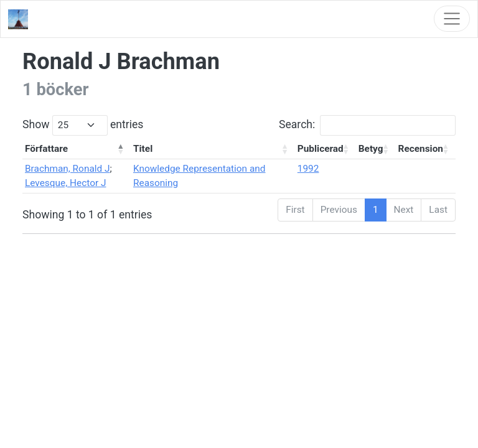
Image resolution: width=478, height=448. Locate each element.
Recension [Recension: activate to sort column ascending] (421, 149)
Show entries (83, 125)
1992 (308, 169)
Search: (367, 125)
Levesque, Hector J (65, 183)
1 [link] (376, 210)
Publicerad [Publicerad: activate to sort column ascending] (321, 149)
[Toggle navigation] (452, 19)
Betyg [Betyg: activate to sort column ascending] (371, 149)
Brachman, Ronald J (68, 169)
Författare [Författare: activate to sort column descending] (46, 149)
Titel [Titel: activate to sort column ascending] (143, 149)
